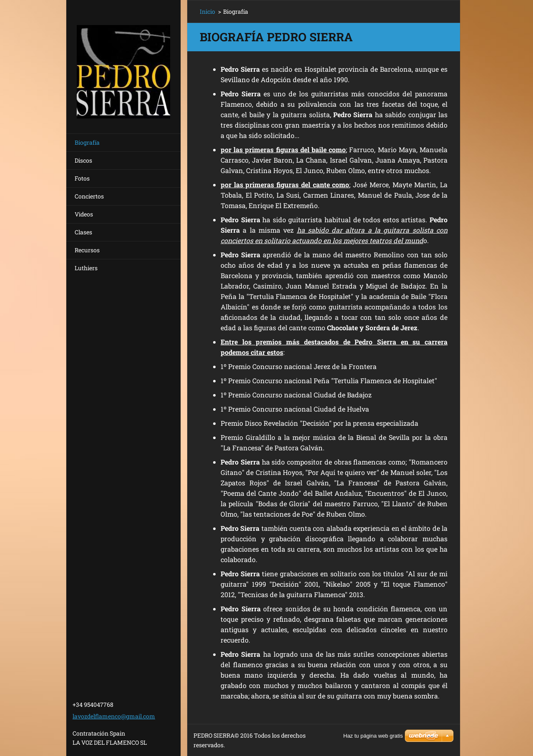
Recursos (87, 250)
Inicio (207, 11)
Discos (83, 160)
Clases (83, 232)
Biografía (87, 142)
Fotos (82, 178)
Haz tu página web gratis (373, 736)
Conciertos (89, 196)
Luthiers (86, 268)
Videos (84, 214)
